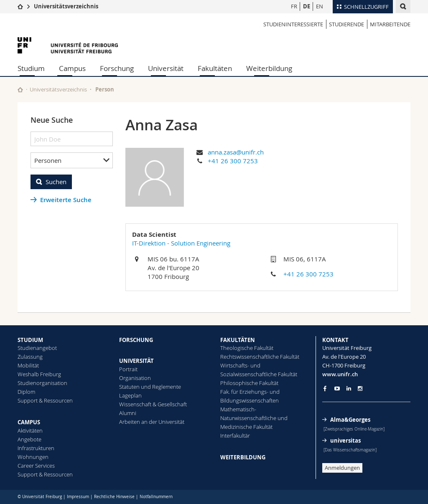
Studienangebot (37, 348)
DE (307, 6)
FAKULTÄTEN (238, 340)
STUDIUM (30, 340)
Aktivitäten (30, 431)
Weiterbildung (269, 68)
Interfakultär (235, 436)
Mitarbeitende (390, 24)
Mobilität (28, 365)
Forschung (117, 68)
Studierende (346, 24)
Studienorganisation (42, 383)
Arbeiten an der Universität (152, 422)
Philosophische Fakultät (249, 383)
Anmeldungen (342, 468)
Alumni (128, 413)
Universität (166, 68)
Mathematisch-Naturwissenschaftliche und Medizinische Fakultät (254, 418)
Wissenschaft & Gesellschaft (153, 404)
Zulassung (30, 357)
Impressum (78, 497)
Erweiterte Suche (66, 200)
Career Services (36, 466)
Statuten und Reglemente (150, 387)
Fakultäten (215, 68)
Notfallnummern (156, 497)
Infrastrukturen (36, 448)
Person (105, 89)
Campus (72, 68)
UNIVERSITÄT (136, 361)
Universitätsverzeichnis (66, 6)
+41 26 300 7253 (233, 161)
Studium (31, 68)
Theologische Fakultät (247, 348)
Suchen (56, 182)
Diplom (26, 392)
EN (320, 6)
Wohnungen (33, 457)
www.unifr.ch (340, 374)
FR (294, 6)
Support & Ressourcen (45, 400)
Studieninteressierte (293, 24)
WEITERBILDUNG (243, 457)
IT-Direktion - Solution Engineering (181, 243)
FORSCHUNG (136, 340)
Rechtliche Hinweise (114, 497)
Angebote (29, 439)
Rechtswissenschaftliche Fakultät (260, 357)
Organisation (135, 378)
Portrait (128, 369)
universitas (345, 441)
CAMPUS (29, 422)
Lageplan (130, 395)
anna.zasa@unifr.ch (236, 152)
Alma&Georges (350, 420)
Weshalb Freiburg (39, 374)
